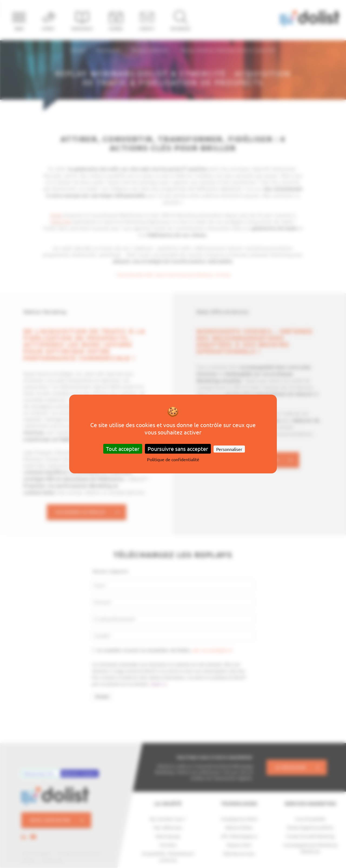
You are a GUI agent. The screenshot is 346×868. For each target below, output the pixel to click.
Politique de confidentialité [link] (173, 459)
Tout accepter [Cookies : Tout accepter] (123, 449)
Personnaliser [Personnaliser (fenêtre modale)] (229, 449)
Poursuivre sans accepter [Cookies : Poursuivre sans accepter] (178, 449)
